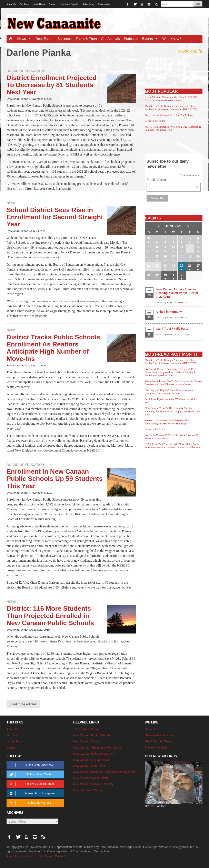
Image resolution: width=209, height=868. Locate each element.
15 (157, 256)
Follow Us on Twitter (30, 774)
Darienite (151, 729)
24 (173, 266)
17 (173, 256)
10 (173, 247)
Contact (52, 4)
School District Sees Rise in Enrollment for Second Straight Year (55, 217)
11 (182, 247)
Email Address (172, 180)
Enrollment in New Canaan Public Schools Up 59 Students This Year (55, 479)
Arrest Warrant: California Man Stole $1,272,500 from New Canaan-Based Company (171, 99)
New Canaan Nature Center (91, 778)
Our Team (24, 4)
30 (165, 275)
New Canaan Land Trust (89, 766)
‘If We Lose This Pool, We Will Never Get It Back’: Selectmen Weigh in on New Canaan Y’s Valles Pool (173, 446)
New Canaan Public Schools (92, 735)
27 (198, 266)
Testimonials (104, 4)
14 (149, 256)
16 (165, 256)
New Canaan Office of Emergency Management (104, 772)
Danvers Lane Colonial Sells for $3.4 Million (169, 115)
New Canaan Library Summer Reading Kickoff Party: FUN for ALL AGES (177, 293)
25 (182, 266)
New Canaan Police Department (94, 754)
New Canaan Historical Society (93, 784)
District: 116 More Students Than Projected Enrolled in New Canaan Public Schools (50, 616)
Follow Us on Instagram (32, 793)
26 (190, 266)
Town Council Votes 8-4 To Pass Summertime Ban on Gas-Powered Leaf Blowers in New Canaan (173, 383)
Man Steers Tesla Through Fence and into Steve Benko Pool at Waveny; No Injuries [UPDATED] (171, 108)
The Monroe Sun (156, 747)
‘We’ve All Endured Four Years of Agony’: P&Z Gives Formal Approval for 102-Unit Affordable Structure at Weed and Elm (171, 372)
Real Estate (44, 39)
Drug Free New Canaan (89, 790)
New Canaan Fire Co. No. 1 (91, 760)
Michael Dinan (19, 99)
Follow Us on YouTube (31, 784)
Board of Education (25, 71)
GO (198, 4)
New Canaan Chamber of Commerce (97, 747)
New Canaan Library (87, 741)
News (25, 39)
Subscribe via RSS (30, 803)
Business (65, 39)
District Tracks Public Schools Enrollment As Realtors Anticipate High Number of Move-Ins (53, 348)
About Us (11, 4)
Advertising (88, 4)
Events (151, 39)
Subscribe (190, 51)
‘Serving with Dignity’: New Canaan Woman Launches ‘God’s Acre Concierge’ (169, 392)
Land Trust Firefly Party (172, 329)
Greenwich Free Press (160, 735)
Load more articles (23, 704)
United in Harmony (169, 312)
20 (198, 256)
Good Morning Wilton (159, 741)
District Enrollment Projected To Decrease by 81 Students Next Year (52, 85)
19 (190, 256)
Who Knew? (172, 39)
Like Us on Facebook (31, 765)
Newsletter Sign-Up (69, 4)
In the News (39, 4)
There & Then (86, 39)
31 (149, 238)
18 (182, 256)
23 (165, 266)
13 (198, 247)
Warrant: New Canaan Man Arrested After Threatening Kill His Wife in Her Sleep (167, 422)
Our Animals (110, 39)
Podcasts (131, 39)
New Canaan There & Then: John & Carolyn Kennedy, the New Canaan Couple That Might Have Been (173, 411)
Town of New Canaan (87, 729)
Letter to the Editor (155, 121)
